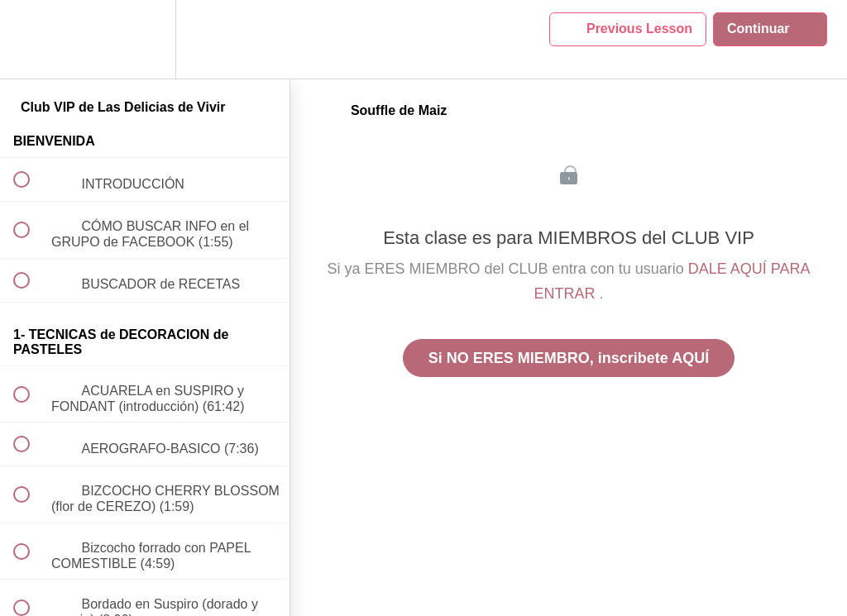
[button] (31, 39)
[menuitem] (145, 39)
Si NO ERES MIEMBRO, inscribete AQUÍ (569, 358)
